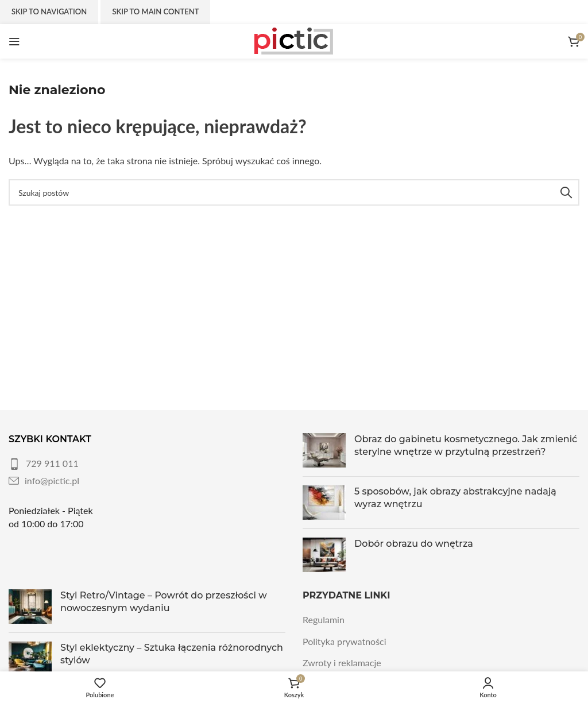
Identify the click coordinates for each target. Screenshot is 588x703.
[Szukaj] (294, 192)
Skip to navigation (49, 11)
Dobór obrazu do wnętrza (414, 544)
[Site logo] (294, 40)
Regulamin (324, 619)
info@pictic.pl (52, 480)
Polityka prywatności (345, 641)
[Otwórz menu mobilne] (14, 41)
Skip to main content (155, 11)
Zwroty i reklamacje (342, 663)
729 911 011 (52, 463)
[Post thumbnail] (324, 450)
